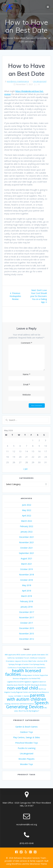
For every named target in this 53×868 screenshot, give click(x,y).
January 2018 (27, 607)
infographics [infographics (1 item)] (24, 678)
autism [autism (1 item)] (23, 655)
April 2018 (27, 591)
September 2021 (26, 553)
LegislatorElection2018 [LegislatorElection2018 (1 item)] (15, 682)
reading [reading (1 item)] (7, 704)
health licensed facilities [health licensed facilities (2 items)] (23, 672)
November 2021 (26, 542)
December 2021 (27, 537)
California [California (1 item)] (11, 658)
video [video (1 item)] (16, 711)
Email (27, 384)
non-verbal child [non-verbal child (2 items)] (23, 688)
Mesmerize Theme (38, 864)
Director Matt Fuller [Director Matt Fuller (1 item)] (29, 661)
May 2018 (27, 585)
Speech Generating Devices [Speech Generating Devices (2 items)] (27, 705)
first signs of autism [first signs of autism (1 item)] (22, 664)
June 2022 (27, 505)
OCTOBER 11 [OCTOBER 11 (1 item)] (19, 696)
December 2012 (27, 639)
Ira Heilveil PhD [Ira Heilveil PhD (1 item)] (35, 678)
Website (27, 395)
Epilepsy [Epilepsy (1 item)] (12, 664)
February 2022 (26, 526)
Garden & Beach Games (26, 727)
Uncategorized (40, 81)
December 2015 (27, 628)
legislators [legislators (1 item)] (28, 682)
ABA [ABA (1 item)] (6, 655)
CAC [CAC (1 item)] (47, 655)
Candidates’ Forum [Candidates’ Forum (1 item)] (22, 658)
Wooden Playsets (26, 759)
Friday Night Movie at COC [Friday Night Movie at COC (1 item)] (27, 668)
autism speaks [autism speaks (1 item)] (32, 655)
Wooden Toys (26, 764)
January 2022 (27, 532)
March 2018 (26, 596)
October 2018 (26, 580)
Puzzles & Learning (27, 748)
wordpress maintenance (18, 81)
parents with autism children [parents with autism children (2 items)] (26, 697)
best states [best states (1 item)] (41, 655)
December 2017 (27, 612)
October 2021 (26, 548)
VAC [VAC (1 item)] (46, 708)
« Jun (25, 469)
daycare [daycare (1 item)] (18, 661)
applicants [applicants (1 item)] (12, 655)
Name (26, 374)
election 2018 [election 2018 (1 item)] (42, 661)
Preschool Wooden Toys (27, 743)
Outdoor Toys (26, 732)
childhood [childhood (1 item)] (33, 658)
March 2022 (26, 521)
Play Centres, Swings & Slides (27, 737)
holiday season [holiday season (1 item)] (27, 675)
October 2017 (26, 623)
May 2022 (27, 510)
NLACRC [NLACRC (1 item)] (21, 685)
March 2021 (26, 564)
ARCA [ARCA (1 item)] (18, 655)
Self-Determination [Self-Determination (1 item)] (27, 704)
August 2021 (26, 558)
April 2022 (27, 516)
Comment (26, 343)
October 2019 (26, 569)
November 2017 (26, 617)
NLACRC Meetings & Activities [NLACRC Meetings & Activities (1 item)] (36, 685)
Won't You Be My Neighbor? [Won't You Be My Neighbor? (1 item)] (29, 711)
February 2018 (26, 601)
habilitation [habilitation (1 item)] (41, 668)
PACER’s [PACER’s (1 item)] (27, 696)
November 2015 (26, 634)
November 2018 (26, 575)
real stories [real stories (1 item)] (15, 704)
